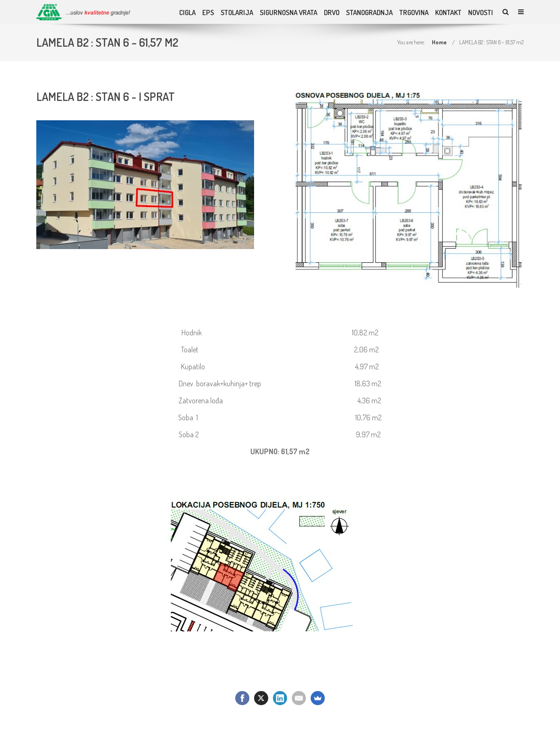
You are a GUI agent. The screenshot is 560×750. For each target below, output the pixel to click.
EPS (208, 12)
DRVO (332, 12)
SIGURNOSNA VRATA (288, 12)
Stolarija (237, 12)
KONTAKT (448, 12)
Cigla (187, 12)
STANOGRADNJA (369, 12)
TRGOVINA (414, 12)
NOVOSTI (481, 12)
